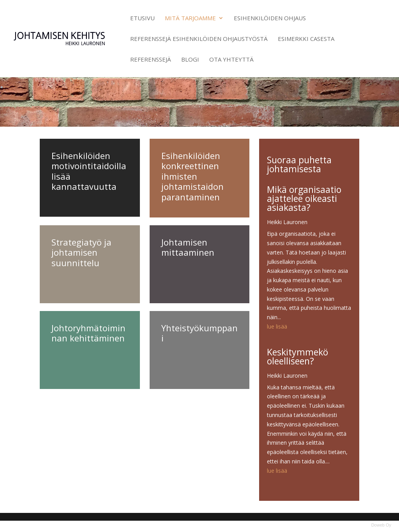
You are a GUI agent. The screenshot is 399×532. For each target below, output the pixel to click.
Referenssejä (151, 60)
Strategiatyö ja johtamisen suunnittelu (81, 252)
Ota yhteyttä (231, 60)
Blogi (190, 60)
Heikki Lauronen (287, 222)
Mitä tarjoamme (190, 19)
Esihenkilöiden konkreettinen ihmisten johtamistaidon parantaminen (192, 176)
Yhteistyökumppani (199, 333)
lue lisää (277, 326)
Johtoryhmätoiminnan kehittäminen (88, 333)
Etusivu (142, 19)
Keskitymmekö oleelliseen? (297, 356)
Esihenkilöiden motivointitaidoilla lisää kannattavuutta (89, 171)
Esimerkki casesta (306, 39)
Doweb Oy (381, 525)
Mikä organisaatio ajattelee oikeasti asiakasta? (304, 198)
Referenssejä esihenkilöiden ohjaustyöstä (199, 39)
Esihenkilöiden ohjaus (270, 19)
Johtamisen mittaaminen (188, 247)
